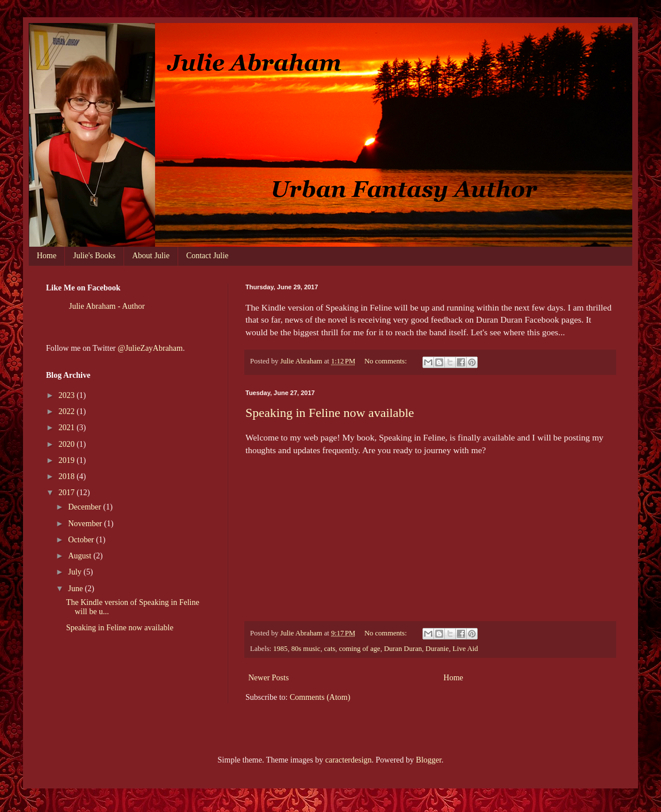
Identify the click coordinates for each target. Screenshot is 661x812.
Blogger (429, 760)
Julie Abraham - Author (107, 306)
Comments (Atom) (320, 697)
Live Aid (465, 649)
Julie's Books (94, 256)
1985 (280, 649)
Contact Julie (207, 256)
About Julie (151, 256)
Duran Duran (403, 649)
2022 (68, 411)
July (76, 572)
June (76, 589)
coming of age (360, 649)
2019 (68, 460)
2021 (68, 428)
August (80, 556)
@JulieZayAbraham (150, 348)
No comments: (387, 361)
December (85, 507)
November (86, 524)
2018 (68, 476)
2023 (68, 395)
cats (330, 649)
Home (47, 256)
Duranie (437, 649)
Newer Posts (268, 678)
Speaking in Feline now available (330, 413)
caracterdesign (349, 760)
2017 (68, 493)
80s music (306, 649)
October (82, 540)
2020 (68, 444)
